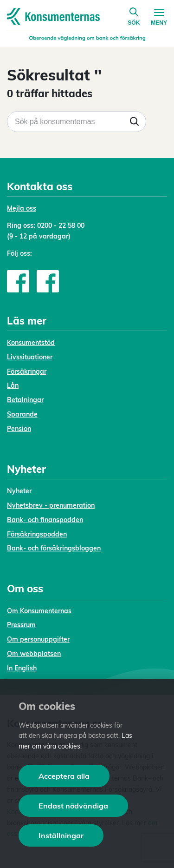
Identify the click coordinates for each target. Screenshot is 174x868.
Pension (19, 429)
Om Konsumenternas (39, 611)
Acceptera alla (64, 776)
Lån (13, 385)
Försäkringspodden (37, 534)
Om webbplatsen (34, 654)
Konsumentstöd (31, 343)
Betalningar (25, 400)
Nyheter (19, 491)
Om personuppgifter (38, 639)
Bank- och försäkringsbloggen (54, 548)
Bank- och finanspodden (45, 520)
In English (22, 668)
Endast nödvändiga (73, 806)
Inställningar (61, 835)
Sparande (22, 414)
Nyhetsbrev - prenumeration (51, 505)
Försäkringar (27, 371)
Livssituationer (30, 357)
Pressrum (21, 625)
